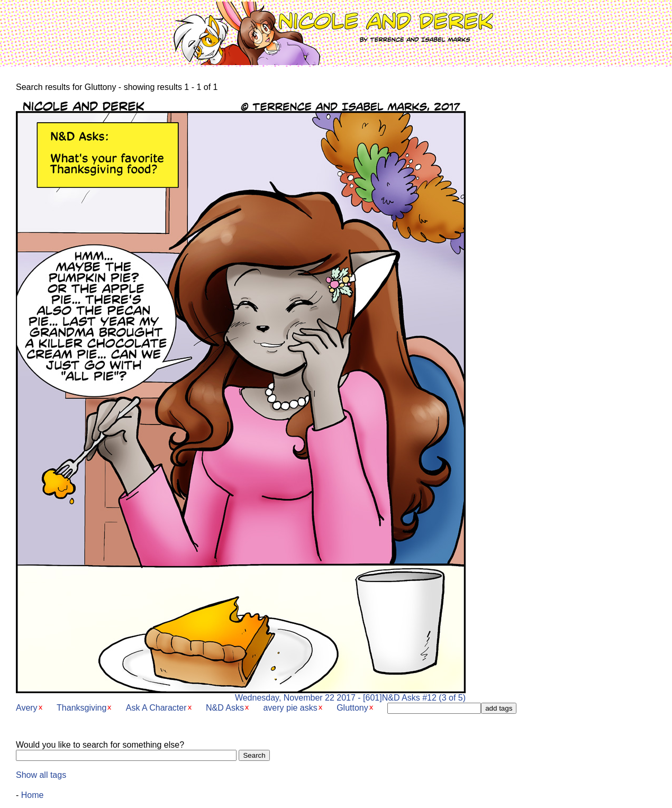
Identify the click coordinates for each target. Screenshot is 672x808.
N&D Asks (225, 708)
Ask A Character (156, 708)
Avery (27, 708)
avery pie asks (290, 708)
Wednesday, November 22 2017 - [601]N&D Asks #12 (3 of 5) (241, 694)
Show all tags (41, 775)
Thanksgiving (81, 708)
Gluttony (352, 708)
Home (33, 795)
